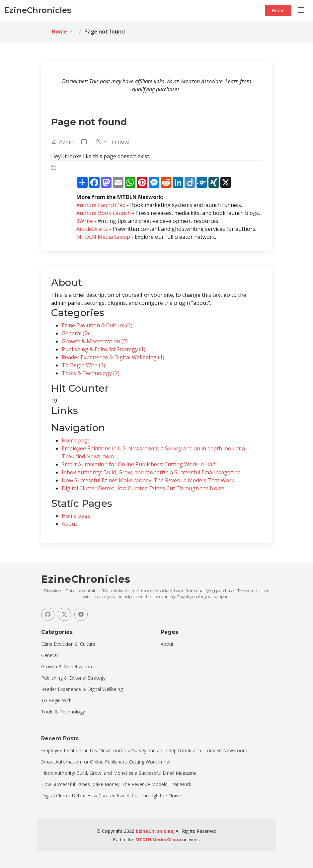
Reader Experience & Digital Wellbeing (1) (113, 357)
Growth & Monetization (67, 667)
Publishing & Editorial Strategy (73, 678)
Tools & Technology (63, 712)
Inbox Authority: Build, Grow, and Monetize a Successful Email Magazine (151, 472)
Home (278, 10)
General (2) (75, 333)
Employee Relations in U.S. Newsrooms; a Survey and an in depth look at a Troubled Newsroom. (145, 751)
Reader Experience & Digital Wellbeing (82, 689)
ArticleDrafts (92, 229)
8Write (85, 221)
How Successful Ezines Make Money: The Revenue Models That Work (148, 480)
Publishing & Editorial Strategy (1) (104, 349)
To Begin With (56, 701)
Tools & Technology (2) (91, 373)
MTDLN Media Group (103, 237)
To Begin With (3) (83, 365)
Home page (76, 440)
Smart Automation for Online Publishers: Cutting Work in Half (139, 464)
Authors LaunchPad (101, 205)
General (49, 655)
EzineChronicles (155, 831)
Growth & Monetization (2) (95, 341)
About (69, 524)
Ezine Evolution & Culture (68, 644)
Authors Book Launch (104, 213)
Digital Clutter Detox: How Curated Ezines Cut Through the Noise (143, 488)
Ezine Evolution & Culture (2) (97, 325)
